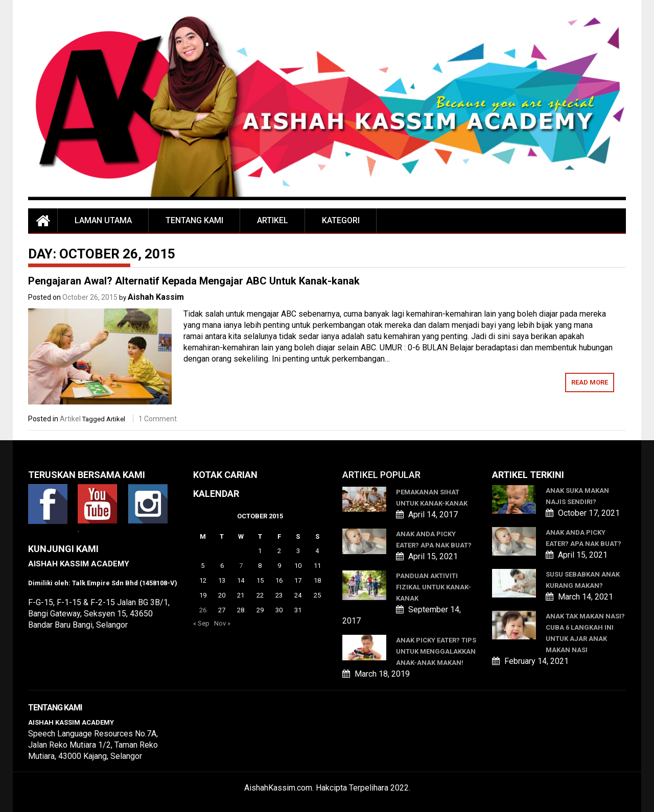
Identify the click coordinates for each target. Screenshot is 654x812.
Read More (590, 382)
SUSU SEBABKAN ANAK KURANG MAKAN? (583, 580)
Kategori (341, 220)
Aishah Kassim (156, 297)
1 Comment (158, 419)
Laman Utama (103, 220)
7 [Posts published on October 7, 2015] (241, 566)
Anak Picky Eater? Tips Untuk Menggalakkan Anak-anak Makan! (436, 651)
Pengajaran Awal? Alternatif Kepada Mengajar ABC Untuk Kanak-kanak (194, 281)
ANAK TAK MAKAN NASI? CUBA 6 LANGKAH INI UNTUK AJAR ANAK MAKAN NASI (585, 633)
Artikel (273, 220)
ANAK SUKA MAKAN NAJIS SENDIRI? (577, 496)
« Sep (201, 623)
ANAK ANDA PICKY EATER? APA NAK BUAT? (434, 540)
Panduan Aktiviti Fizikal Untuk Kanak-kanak (434, 587)
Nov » (222, 623)
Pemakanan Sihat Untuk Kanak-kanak (432, 498)
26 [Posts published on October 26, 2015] (203, 610)
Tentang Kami (194, 220)
